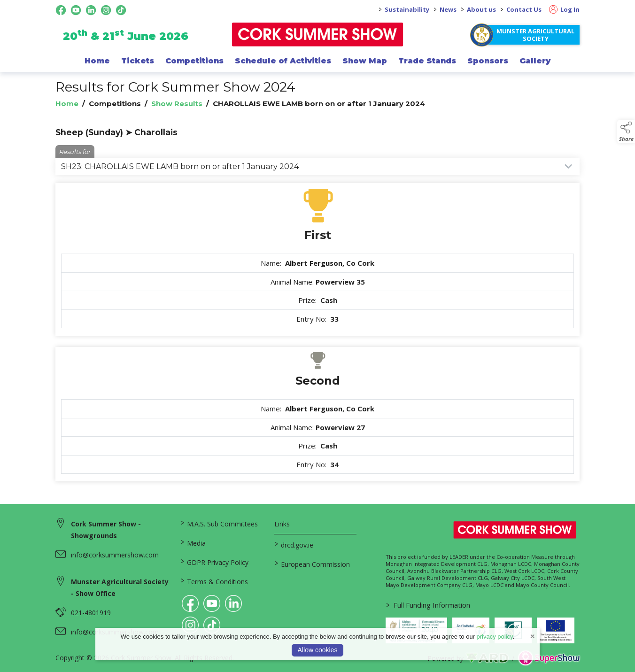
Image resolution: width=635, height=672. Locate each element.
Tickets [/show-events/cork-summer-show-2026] (138, 61)
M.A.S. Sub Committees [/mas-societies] (219, 523)
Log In (564, 9)
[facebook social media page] (61, 10)
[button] (626, 131)
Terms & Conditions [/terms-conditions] (214, 581)
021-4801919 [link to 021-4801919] (91, 613)
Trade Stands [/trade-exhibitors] (427, 61)
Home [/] (97, 61)
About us (481, 9)
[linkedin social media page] (91, 10)
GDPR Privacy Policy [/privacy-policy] (215, 562)
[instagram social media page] (106, 10)
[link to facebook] (190, 603)
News (448, 9)
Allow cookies (318, 650)
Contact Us (524, 9)
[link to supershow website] (549, 658)
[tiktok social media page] (121, 10)
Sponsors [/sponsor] (488, 61)
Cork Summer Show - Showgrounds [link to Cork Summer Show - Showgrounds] (106, 530)
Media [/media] (193, 542)
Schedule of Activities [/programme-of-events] (283, 61)
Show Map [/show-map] (365, 61)
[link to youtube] (212, 603)
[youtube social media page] (76, 10)
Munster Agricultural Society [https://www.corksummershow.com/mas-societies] (535, 35)
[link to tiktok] (212, 625)
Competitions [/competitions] (194, 61)
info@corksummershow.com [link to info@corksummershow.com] (115, 555)
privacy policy (495, 637)
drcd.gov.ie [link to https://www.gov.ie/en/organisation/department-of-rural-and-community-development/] (294, 544)
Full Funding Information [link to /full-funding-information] (428, 605)
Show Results (177, 104)
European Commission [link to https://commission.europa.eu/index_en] (312, 564)
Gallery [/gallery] (535, 61)
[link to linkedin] (233, 603)
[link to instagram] (190, 625)
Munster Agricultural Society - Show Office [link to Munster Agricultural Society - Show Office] (120, 587)
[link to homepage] (318, 35)
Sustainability (407, 9)
